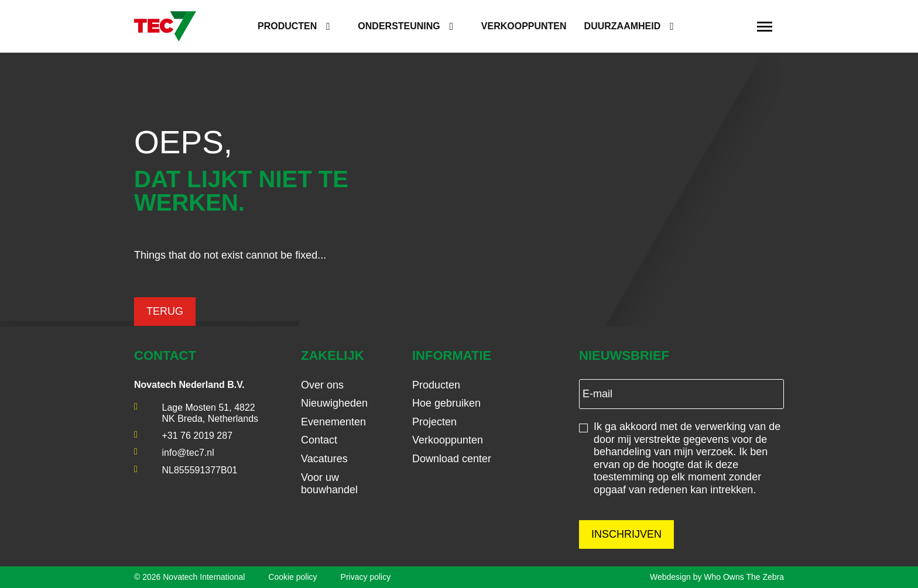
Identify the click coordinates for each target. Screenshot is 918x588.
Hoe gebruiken (446, 403)
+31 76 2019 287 (198, 436)
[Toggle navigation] (765, 26)
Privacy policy (366, 577)
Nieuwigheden (334, 403)
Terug (165, 311)
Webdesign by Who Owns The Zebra (717, 577)
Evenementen (333, 422)
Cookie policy (292, 577)
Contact (319, 440)
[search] (734, 27)
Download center (452, 459)
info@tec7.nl (188, 453)
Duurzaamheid (623, 26)
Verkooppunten (524, 26)
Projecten (434, 422)
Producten (287, 26)
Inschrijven (626, 534)
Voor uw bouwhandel (329, 484)
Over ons (322, 385)
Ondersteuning (399, 26)
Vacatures (324, 459)
